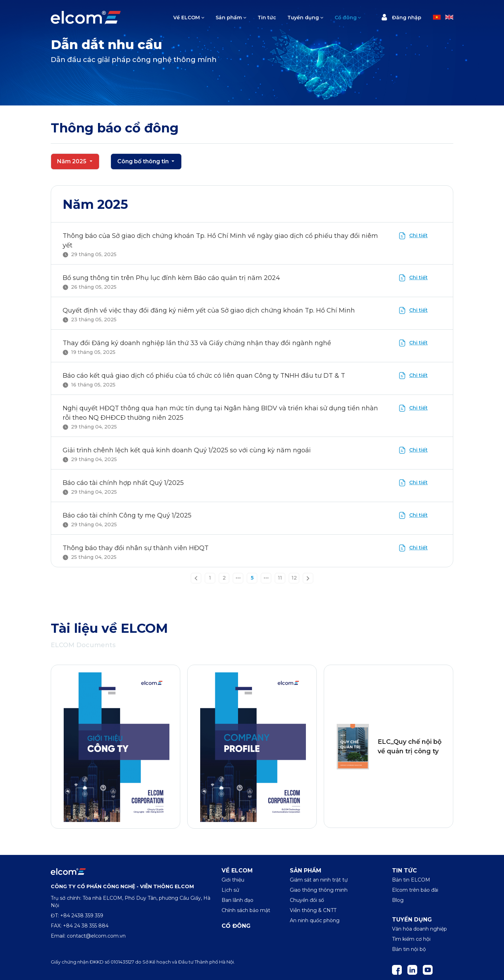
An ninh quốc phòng (315, 920)
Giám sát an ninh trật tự (319, 880)
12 (294, 578)
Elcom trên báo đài (415, 890)
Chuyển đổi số (307, 900)
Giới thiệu (233, 880)
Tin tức (267, 18)
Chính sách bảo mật (246, 910)
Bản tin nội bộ (409, 949)
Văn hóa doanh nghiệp (419, 929)
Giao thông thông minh (319, 890)
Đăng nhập (401, 17)
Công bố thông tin (144, 161)
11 (280, 578)
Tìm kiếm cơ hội (411, 939)
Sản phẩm (229, 18)
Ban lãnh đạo (237, 900)
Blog (398, 900)
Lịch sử (230, 890)
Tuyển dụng (303, 18)
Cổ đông (346, 18)
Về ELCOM (187, 18)
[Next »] (308, 578)
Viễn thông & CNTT (313, 910)
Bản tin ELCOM (411, 880)
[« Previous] (196, 578)
